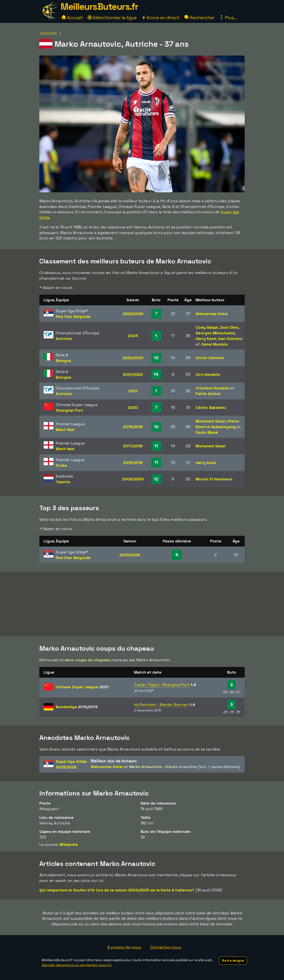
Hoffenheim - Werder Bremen (161, 705)
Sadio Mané (207, 432)
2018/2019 (133, 427)
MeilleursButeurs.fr (99, 7)
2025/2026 (133, 314)
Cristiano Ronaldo (212, 388)
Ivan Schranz (230, 339)
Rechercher (199, 18)
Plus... (228, 18)
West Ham (65, 429)
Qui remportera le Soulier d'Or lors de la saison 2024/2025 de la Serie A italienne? (117, 890)
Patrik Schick (208, 394)
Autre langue (233, 960)
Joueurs (48, 33)
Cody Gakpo (207, 327)
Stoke (61, 465)
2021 (133, 391)
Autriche (64, 339)
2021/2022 (133, 374)
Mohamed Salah (211, 421)
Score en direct (160, 18)
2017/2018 (133, 446)
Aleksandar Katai (212, 314)
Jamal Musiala (214, 344)
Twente (63, 482)
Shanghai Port (69, 410)
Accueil (72, 18)
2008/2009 (133, 479)
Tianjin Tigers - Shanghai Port (162, 685)
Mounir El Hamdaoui (214, 479)
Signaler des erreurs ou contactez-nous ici (76, 965)
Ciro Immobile (208, 374)
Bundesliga (77, 707)
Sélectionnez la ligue (112, 18)
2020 (133, 407)
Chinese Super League (82, 687)
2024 (133, 336)
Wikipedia (69, 844)
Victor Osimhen (210, 358)
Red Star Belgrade (73, 316)
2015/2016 (133, 463)
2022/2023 (133, 358)
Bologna (63, 361)
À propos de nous (124, 947)
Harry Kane (206, 339)
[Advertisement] (142, 604)
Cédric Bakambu (211, 407)
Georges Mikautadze (215, 333)
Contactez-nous (166, 947)
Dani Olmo (229, 327)
